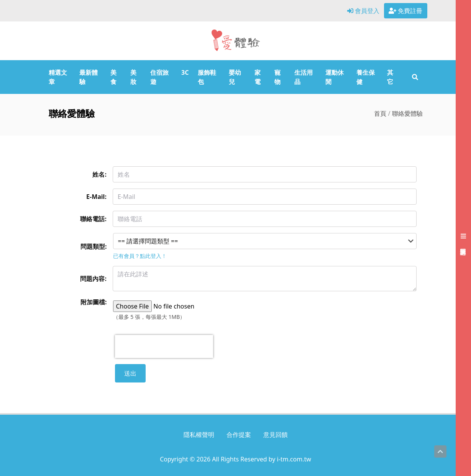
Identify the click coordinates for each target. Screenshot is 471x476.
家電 (258, 77)
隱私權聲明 (199, 435)
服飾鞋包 (207, 77)
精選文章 (58, 77)
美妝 (133, 77)
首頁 (380, 113)
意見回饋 (276, 435)
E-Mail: (96, 197)
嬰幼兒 (235, 77)
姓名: (99, 174)
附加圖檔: (94, 302)
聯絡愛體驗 (407, 113)
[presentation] (164, 346)
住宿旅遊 (159, 77)
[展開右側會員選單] (463, 238)
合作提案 (239, 435)
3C (185, 72)
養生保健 (366, 77)
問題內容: (93, 279)
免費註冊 (405, 11)
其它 (390, 77)
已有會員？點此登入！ (140, 256)
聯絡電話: (93, 219)
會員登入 (363, 11)
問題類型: (94, 246)
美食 (113, 77)
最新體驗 (89, 77)
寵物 (277, 77)
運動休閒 (335, 77)
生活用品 (304, 77)
